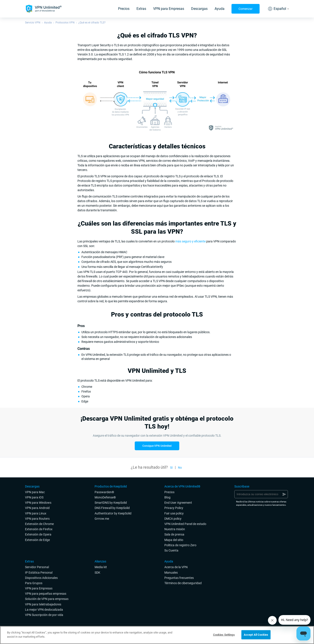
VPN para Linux (36, 513)
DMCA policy (173, 519)
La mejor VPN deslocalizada (44, 610)
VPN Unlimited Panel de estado (185, 524)
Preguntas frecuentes (179, 578)
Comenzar (246, 9)
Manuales (171, 573)
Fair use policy (174, 513)
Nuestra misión (175, 529)
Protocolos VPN (65, 23)
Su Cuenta (171, 550)
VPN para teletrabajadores (43, 604)
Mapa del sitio (174, 540)
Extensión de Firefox (39, 529)
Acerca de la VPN (176, 567)
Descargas (199, 9)
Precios (124, 9)
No (180, 468)
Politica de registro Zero (180, 545)
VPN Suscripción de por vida (44, 615)
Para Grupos (34, 583)
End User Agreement (178, 503)
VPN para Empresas (169, 9)
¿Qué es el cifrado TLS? (92, 23)
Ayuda (220, 9)
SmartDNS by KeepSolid (111, 503)
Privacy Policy (174, 508)
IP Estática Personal (39, 573)
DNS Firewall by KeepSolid (112, 508)
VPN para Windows (38, 503)
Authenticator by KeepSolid (113, 513)
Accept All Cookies (256, 635)
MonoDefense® (105, 497)
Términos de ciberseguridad (183, 583)
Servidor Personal (37, 567)
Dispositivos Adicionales (41, 578)
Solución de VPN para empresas (47, 599)
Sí (171, 468)
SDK (97, 573)
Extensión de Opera (38, 534)
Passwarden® (104, 492)
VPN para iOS (34, 497)
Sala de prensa (174, 534)
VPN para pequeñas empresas (46, 594)
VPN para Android (37, 508)
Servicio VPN (33, 23)
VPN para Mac (35, 492)
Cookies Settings (224, 635)
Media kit (101, 567)
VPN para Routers (37, 519)
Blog (167, 497)
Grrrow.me (102, 519)
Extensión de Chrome (39, 524)
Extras (141, 9)
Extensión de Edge (37, 540)
